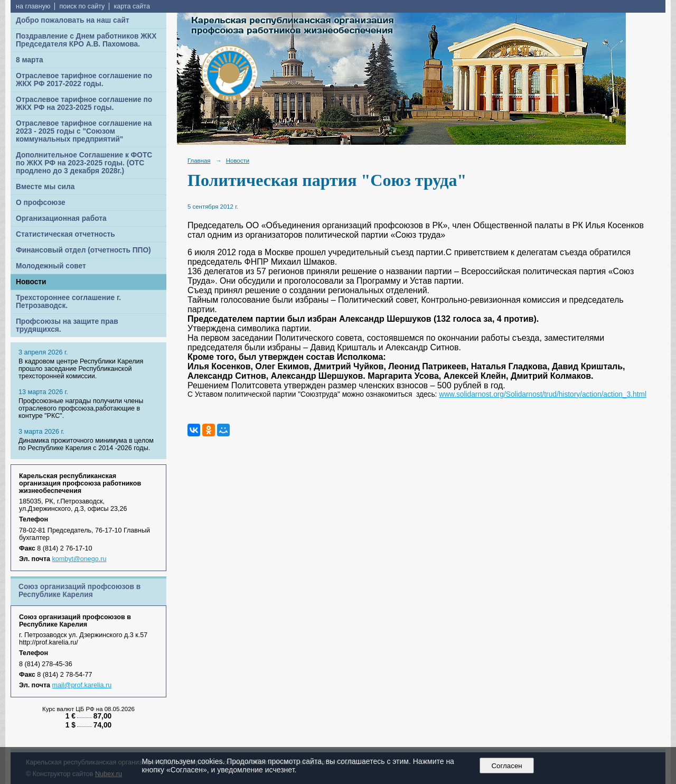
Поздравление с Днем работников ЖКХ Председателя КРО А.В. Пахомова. (86, 40)
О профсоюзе (41, 203)
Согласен (507, 766)
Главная (199, 161)
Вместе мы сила (45, 187)
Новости (31, 282)
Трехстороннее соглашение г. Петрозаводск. (68, 302)
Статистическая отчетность (65, 234)
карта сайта (132, 6)
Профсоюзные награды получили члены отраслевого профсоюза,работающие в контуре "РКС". (81, 408)
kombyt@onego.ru (79, 559)
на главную (33, 6)
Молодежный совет (51, 266)
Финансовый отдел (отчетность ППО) (83, 250)
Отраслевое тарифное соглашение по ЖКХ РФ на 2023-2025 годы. (84, 104)
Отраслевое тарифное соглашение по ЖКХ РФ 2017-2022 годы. (84, 80)
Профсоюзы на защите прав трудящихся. (67, 325)
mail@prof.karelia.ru (82, 685)
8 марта (30, 60)
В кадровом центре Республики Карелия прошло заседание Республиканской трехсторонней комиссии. (81, 369)
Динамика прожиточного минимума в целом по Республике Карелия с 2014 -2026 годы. (86, 444)
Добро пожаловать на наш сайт (73, 20)
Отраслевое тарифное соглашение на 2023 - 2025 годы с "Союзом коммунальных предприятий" (84, 131)
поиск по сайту (82, 6)
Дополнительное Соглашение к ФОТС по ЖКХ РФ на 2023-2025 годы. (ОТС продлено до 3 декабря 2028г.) (84, 163)
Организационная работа (61, 218)
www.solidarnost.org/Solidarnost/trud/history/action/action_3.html (543, 394)
